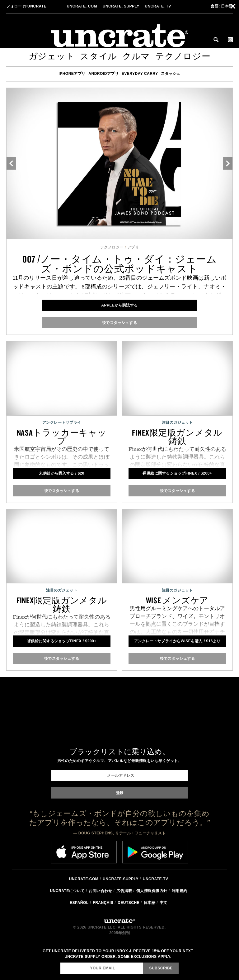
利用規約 (180, 891)
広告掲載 (124, 891)
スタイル (98, 56)
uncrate (26, 6)
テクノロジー (183, 56)
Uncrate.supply (121, 879)
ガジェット (52, 56)
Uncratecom (82, 6)
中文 (164, 903)
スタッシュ (171, 74)
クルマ (136, 56)
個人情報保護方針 (152, 891)
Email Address (60, 962)
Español (79, 903)
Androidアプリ (103, 74)
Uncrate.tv (155, 879)
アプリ (133, 247)
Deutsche (129, 903)
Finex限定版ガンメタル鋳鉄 (177, 437)
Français (103, 903)
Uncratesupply (122, 6)
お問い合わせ (100, 891)
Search (216, 40)
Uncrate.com (84, 879)
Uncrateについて (67, 891)
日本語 (222, 6)
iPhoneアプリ (72, 74)
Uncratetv (158, 6)
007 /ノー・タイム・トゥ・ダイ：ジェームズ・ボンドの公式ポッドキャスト (120, 264)
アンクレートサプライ (62, 422)
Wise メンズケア (178, 600)
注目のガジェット (177, 422)
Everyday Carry (140, 74)
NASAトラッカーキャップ (62, 437)
